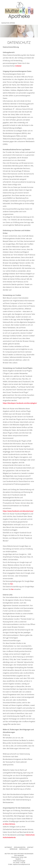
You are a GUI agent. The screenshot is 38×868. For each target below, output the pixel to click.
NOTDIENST (8, 847)
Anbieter (18, 66)
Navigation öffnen (8, 23)
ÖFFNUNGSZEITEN (20, 847)
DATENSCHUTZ (24, 849)
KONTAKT (30, 847)
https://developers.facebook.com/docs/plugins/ (20, 403)
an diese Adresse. (9, 824)
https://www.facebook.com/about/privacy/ (18, 511)
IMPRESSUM (13, 849)
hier (12, 584)
